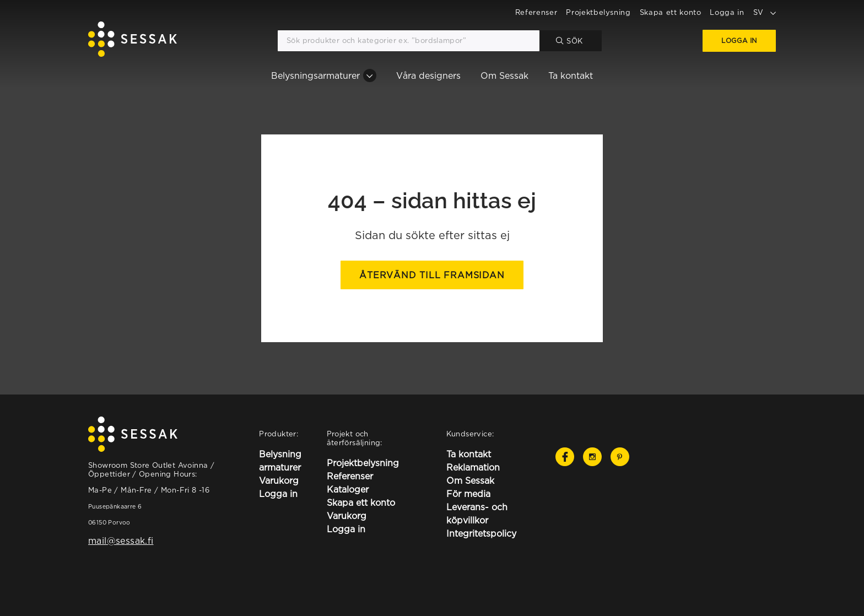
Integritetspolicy (481, 533)
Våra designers (428, 75)
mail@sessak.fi (121, 541)
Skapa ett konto (671, 12)
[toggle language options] (773, 12)
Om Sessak (504, 75)
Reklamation (473, 467)
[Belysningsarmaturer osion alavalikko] (370, 75)
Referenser (536, 12)
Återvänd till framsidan (432, 275)
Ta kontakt (571, 75)
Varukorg (279, 480)
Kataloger (348, 489)
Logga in (727, 12)
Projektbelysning (598, 12)
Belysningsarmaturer (315, 75)
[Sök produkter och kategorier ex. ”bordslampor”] (409, 41)
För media (468, 494)
